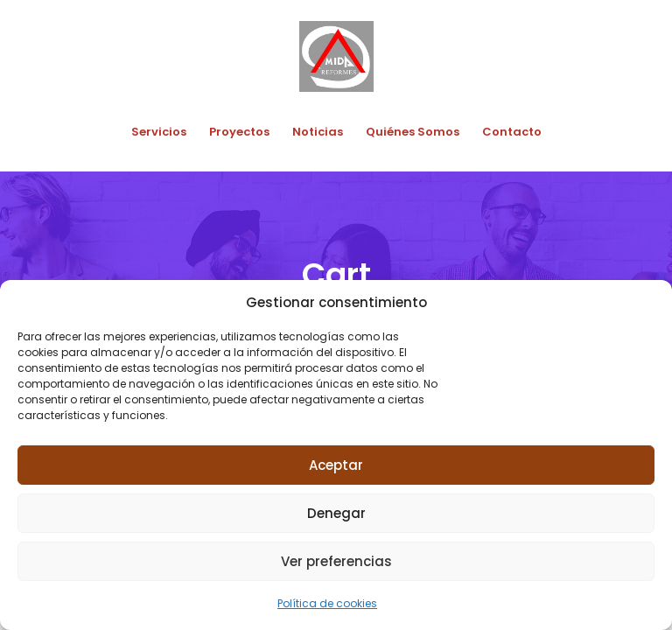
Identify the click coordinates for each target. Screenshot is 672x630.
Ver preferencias (336, 561)
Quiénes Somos (413, 132)
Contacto (512, 132)
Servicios (159, 132)
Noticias (318, 132)
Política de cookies (327, 603)
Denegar (336, 513)
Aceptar (336, 465)
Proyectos (239, 132)
